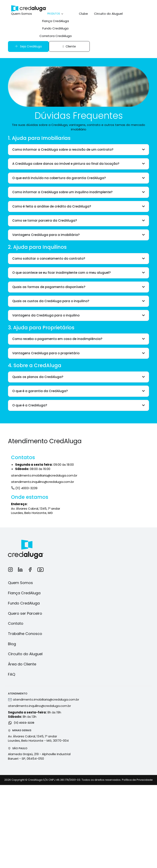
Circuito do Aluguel (108, 14)
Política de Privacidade (137, 780)
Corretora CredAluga (56, 36)
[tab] (78, 150)
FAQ (12, 674)
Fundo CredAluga (55, 28)
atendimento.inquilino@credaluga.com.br (43, 482)
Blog (12, 644)
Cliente (69, 46)
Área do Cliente (22, 664)
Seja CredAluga (28, 46)
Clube (83, 14)
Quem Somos (21, 14)
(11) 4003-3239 (24, 488)
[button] (78, 150)
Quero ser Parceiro (25, 613)
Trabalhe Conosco (25, 634)
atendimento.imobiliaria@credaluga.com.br (44, 475)
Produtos (56, 14)
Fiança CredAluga (56, 21)
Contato (16, 623)
